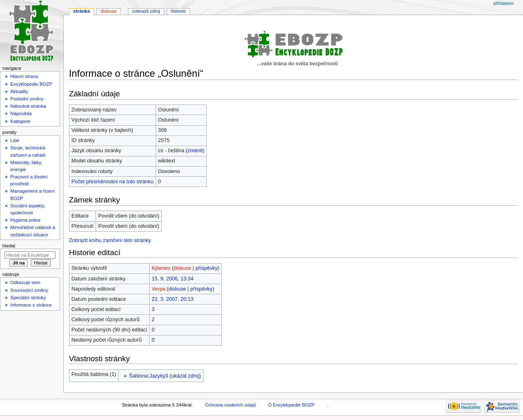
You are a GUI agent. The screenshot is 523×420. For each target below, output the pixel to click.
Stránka (82, 11)
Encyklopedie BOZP (31, 84)
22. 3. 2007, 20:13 (172, 299)
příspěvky (206, 268)
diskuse (182, 268)
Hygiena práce (25, 220)
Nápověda (21, 113)
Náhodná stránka (28, 106)
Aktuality (19, 91)
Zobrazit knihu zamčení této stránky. (111, 240)
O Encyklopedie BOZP (291, 405)
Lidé (15, 140)
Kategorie (20, 121)
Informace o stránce (31, 305)
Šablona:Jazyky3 (149, 376)
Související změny (29, 290)
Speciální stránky (28, 298)
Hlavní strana (24, 76)
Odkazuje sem (25, 282)
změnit (195, 151)
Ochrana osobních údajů (230, 405)
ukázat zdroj (185, 376)
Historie (178, 11)
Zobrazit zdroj (146, 11)
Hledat (9, 246)
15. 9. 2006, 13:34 (172, 279)
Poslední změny (27, 99)
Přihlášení (503, 3)
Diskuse (108, 11)
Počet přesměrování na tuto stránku (113, 182)
